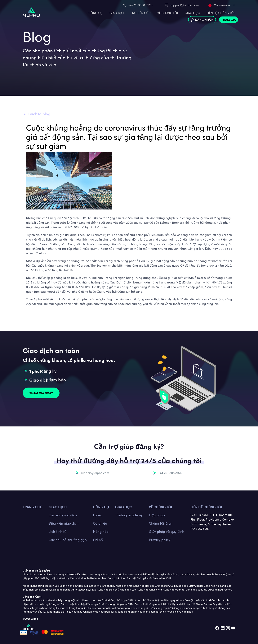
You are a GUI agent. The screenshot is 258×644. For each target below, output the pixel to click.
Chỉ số (98, 540)
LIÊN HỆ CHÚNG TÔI (221, 13)
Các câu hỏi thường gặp (68, 540)
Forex (97, 515)
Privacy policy (160, 540)
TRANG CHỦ (33, 507)
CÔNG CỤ (96, 13)
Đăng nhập (202, 20)
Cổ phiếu (100, 523)
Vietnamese (219, 5)
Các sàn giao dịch (63, 515)
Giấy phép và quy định (167, 531)
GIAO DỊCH (117, 13)
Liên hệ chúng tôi (206, 507)
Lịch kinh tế (57, 531)
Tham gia (229, 20)
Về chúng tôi (160, 507)
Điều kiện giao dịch (64, 523)
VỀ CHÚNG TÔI (168, 13)
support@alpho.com (184, 5)
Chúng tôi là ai (160, 523)
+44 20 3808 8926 (140, 5)
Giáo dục (192, 13)
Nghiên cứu (141, 13)
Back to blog (39, 114)
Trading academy (129, 515)
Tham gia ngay (41, 393)
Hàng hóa (101, 531)
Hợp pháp (157, 515)
